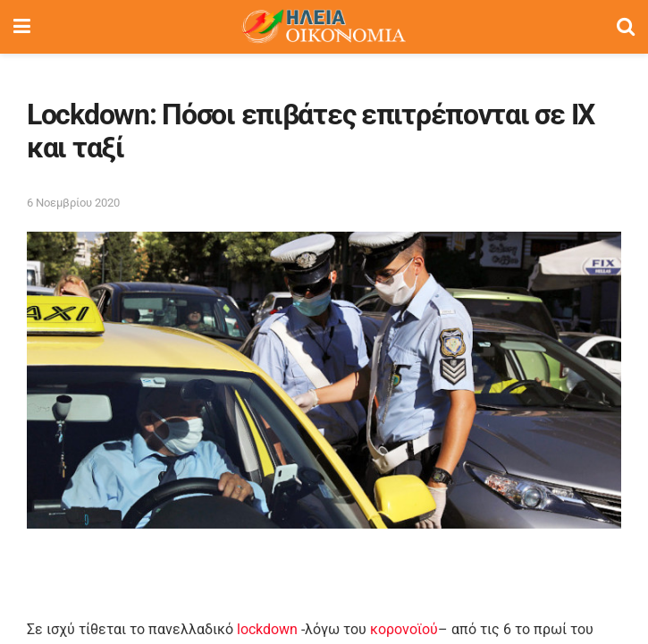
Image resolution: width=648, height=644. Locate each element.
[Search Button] (626, 27)
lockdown (267, 629)
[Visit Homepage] (324, 27)
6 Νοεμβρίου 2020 (73, 203)
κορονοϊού (404, 629)
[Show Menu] (22, 27)
